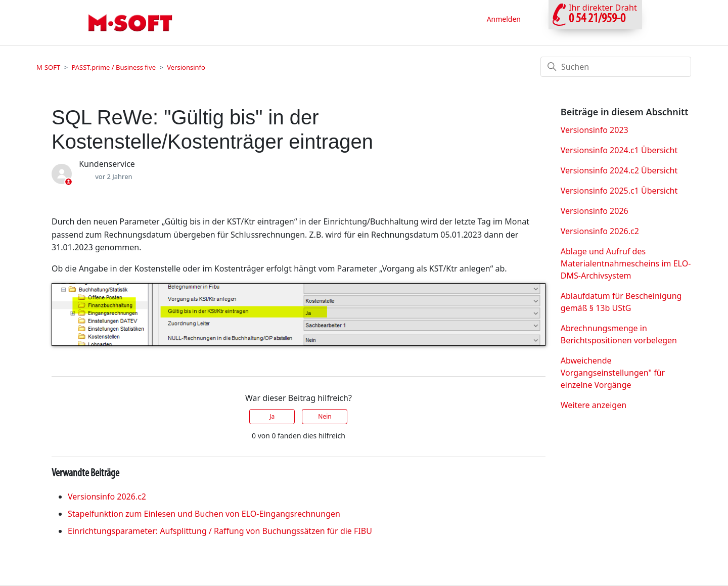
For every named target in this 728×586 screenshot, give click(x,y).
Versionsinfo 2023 (595, 130)
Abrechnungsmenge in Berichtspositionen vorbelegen (619, 334)
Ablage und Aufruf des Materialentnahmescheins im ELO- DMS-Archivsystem (626, 263)
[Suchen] (616, 67)
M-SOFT (48, 67)
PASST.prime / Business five (113, 67)
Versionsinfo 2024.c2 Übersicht (619, 170)
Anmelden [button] (504, 19)
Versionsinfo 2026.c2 (107, 497)
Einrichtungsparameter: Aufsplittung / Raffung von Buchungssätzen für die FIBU (220, 531)
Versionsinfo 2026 (595, 211)
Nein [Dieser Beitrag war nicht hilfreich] (325, 416)
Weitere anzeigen (594, 405)
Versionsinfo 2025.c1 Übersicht (619, 191)
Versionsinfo (186, 67)
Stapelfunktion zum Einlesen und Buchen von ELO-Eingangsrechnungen (204, 514)
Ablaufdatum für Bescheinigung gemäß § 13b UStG (621, 302)
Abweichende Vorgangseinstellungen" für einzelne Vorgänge (613, 373)
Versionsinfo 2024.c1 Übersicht (619, 150)
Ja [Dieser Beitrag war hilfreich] (272, 416)
